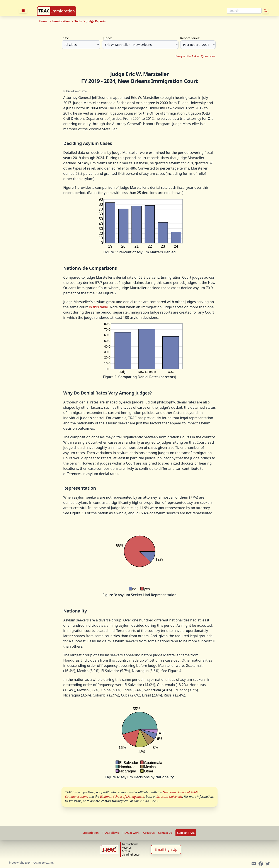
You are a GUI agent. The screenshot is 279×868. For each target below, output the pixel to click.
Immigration (63, 11)
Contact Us (165, 833)
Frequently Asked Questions (196, 56)
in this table (99, 307)
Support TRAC (186, 833)
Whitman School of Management (122, 797)
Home (43, 21)
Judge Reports (96, 21)
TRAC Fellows (110, 833)
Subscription (91, 833)
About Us (149, 833)
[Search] (244, 11)
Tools (78, 21)
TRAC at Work (131, 833)
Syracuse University (169, 797)
